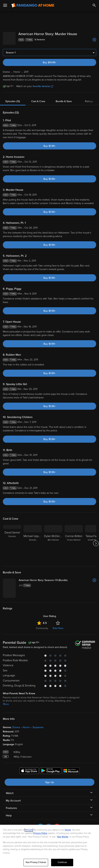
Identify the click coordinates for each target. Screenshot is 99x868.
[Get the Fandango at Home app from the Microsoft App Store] (71, 768)
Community (42, 625)
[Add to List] (94, 40)
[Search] (94, 5)
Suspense (38, 724)
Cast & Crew (38, 98)
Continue (62, 862)
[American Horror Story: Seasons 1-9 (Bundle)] (57, 577)
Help (9, 813)
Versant (29, 830)
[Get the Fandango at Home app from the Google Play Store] (51, 768)
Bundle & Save (64, 98)
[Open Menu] (5, 5)
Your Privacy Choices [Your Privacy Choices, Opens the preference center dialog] (36, 862)
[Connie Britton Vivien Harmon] (74, 541)
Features (11, 805)
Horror (26, 724)
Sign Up (50, 779)
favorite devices (43, 83)
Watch (10, 790)
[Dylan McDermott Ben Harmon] (53, 541)
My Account (13, 798)
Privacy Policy (40, 833)
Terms (68, 830)
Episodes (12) (13, 98)
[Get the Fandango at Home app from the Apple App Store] (29, 768)
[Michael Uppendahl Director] (33, 541)
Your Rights (63, 837)
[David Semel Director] (12, 541)
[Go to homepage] (33, 5)
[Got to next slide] (96, 541)
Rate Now (58, 625)
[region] (49, 846)
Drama (16, 724)
